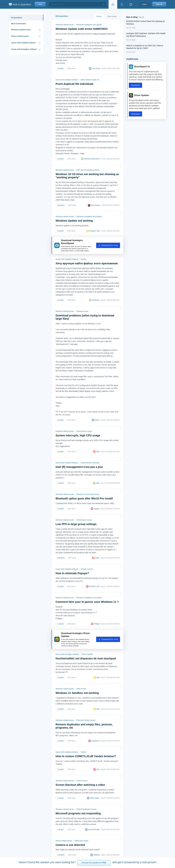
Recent (99, 16)
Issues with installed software (23, 43)
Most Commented (18, 24)
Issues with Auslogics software (24, 49)
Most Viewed (112, 16)
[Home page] (113, 4)
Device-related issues (20, 36)
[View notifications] (122, 4)
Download (135, 85)
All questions (17, 18)
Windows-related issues (21, 30)
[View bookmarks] (131, 4)
